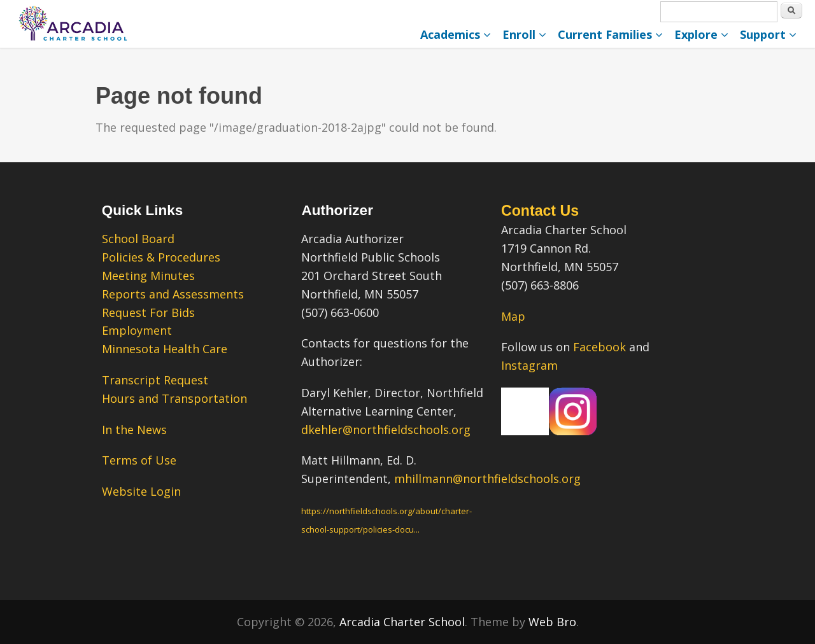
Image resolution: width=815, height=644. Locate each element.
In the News (134, 430)
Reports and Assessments (173, 294)
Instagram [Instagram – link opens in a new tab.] (529, 365)
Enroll (524, 34)
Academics (456, 34)
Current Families (610, 34)
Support (768, 34)
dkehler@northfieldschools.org (386, 430)
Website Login (141, 491)
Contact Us (540, 211)
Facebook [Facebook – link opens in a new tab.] (599, 347)
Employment (137, 330)
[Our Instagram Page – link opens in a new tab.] (573, 431)
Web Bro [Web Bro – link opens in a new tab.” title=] (552, 622)
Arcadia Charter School (402, 622)
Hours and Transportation (174, 398)
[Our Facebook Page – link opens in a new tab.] (525, 431)
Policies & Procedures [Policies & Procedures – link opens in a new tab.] (161, 257)
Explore (701, 34)
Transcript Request (155, 380)
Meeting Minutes (148, 276)
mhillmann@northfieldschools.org (487, 479)
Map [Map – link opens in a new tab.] (513, 316)
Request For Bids (148, 312)
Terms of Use (139, 460)
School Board (138, 239)
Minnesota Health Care (165, 349)
